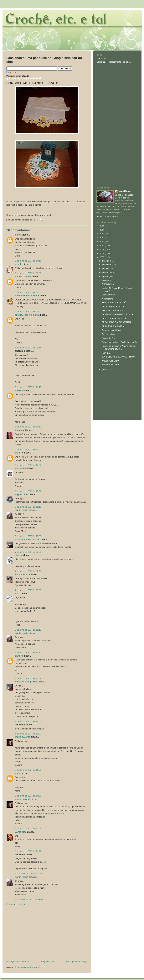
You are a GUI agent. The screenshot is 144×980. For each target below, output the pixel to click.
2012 (102, 238)
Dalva (18, 235)
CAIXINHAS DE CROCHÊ (114, 318)
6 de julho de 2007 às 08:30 (28, 292)
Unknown (20, 391)
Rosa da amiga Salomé (112, 330)
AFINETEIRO (108, 284)
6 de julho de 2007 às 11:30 (28, 427)
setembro (107, 273)
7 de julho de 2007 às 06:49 (28, 571)
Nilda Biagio (125, 191)
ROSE (18, 594)
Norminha (20, 469)
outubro (106, 269)
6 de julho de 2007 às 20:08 (28, 536)
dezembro (107, 261)
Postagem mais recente (18, 961)
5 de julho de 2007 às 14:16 (28, 261)
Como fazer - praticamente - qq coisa (113, 62)
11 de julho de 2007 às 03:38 (29, 874)
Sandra (19, 453)
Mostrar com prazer (26, 682)
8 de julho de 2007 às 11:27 (28, 734)
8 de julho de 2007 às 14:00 (28, 796)
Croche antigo (108, 334)
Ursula (19, 264)
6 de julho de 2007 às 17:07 (28, 465)
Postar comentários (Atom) (27, 967)
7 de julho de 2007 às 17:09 (28, 678)
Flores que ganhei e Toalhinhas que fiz (119, 342)
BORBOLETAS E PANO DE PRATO (32, 83)
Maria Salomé (23, 737)
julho (105, 280)
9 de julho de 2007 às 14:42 (28, 851)
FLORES (106, 353)
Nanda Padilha (23, 277)
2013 (102, 234)
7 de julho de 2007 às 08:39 (28, 590)
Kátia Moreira (22, 575)
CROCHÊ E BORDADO (113, 306)
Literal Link (101, 58)
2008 (102, 253)
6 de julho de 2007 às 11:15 (28, 387)
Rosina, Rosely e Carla (27, 315)
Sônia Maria (22, 510)
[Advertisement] (35, 934)
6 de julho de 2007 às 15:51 (28, 449)
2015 (102, 226)
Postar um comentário (17, 904)
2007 (102, 257)
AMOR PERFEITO (110, 361)
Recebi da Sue (108, 338)
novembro (107, 265)
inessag (19, 430)
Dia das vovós (108, 295)
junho (105, 370)
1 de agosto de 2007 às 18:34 (29, 900)
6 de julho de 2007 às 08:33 (28, 311)
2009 (102, 249)
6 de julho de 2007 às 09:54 (28, 348)
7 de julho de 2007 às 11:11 (28, 630)
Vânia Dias (21, 832)
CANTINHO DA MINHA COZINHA (117, 314)
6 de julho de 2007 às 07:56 (28, 273)
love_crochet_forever (27, 296)
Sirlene (19, 555)
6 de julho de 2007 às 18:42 (28, 491)
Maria (18, 773)
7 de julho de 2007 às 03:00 (28, 552)
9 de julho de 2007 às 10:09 (28, 829)
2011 (102, 241)
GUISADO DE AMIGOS (113, 310)
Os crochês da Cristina (28, 540)
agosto (106, 277)
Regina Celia (22, 495)
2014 (102, 230)
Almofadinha (107, 299)
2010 (102, 246)
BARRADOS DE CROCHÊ (114, 303)
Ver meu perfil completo (107, 217)
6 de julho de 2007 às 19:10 (28, 507)
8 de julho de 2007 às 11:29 (28, 770)
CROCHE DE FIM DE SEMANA (116, 322)
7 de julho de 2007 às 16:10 (28, 652)
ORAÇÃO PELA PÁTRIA (113, 326)
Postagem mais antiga (77, 961)
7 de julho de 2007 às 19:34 (28, 721)
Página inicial (47, 961)
